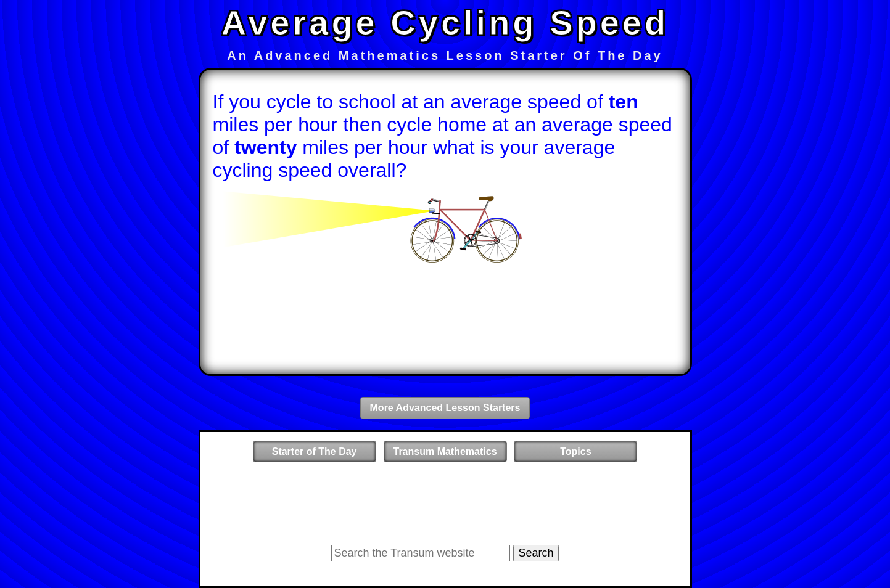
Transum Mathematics (445, 451)
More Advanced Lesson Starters (445, 408)
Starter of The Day (315, 451)
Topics (575, 451)
